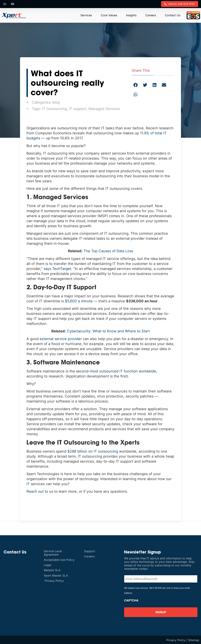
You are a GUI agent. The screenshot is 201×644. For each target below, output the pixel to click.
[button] (136, 85)
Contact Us (173, 15)
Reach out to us (40, 491)
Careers (151, 15)
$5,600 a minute (79, 301)
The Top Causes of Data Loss (108, 251)
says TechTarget (57, 268)
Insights (131, 15)
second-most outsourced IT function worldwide (116, 371)
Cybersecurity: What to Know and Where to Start (108, 331)
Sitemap (194, 640)
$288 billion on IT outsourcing (93, 451)
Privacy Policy (176, 640)
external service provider (61, 338)
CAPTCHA (131, 600)
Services (86, 15)
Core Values (109, 15)
